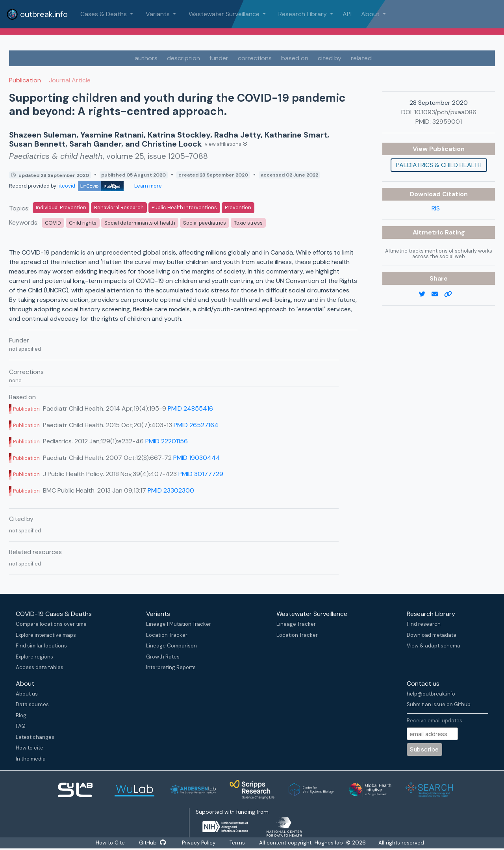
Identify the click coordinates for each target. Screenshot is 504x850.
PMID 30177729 (201, 474)
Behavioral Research (119, 207)
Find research (424, 624)
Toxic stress (248, 223)
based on (295, 58)
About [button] (371, 14)
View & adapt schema (434, 646)
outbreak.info (37, 14)
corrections (255, 58)
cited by (330, 58)
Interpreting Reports (171, 667)
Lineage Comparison (171, 646)
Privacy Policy (199, 843)
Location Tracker (167, 635)
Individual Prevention (61, 207)
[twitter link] (425, 294)
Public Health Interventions (184, 207)
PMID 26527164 (196, 425)
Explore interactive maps (46, 635)
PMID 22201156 (167, 441)
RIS (436, 208)
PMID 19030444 (197, 458)
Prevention (238, 207)
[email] (438, 294)
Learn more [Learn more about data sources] (147, 186)
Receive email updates (435, 721)
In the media (31, 759)
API (347, 14)
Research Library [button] (303, 14)
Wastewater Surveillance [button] (225, 14)
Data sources (32, 704)
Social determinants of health (140, 223)
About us (27, 694)
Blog (21, 715)
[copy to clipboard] (451, 294)
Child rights (83, 223)
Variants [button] (158, 14)
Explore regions (34, 657)
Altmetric (429, 232)
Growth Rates (163, 657)
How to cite (30, 748)
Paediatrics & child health (439, 165)
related (361, 58)
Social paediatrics (205, 223)
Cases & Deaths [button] (104, 14)
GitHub (151, 843)
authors (146, 58)
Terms (241, 843)
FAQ (21, 726)
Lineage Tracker (296, 624)
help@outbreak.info (431, 694)
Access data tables (40, 667)
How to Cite (107, 843)
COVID (53, 223)
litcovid (91, 186)
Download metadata (432, 635)
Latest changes (35, 737)
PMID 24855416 (190, 408)
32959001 (447, 122)
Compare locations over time (51, 624)
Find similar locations (41, 646)
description (183, 58)
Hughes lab (335, 843)
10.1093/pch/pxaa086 (445, 112)
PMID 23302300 (171, 490)
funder (219, 58)
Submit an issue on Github (439, 704)
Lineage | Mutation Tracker (179, 624)
